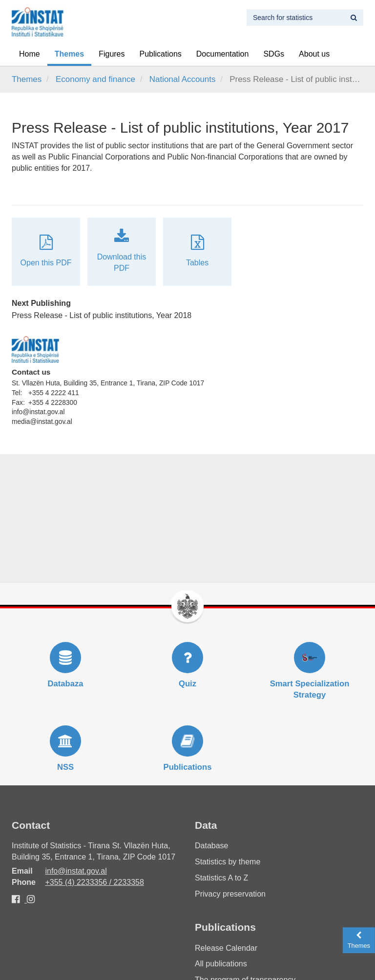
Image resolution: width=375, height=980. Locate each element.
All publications (221, 964)
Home (30, 54)
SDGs (274, 54)
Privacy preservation (230, 894)
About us (314, 54)
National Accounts (183, 79)
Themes (69, 54)
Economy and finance (95, 79)
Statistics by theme (228, 862)
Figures (112, 54)
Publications (161, 54)
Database (212, 846)
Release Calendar (226, 948)
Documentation (223, 54)
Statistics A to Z (221, 878)
